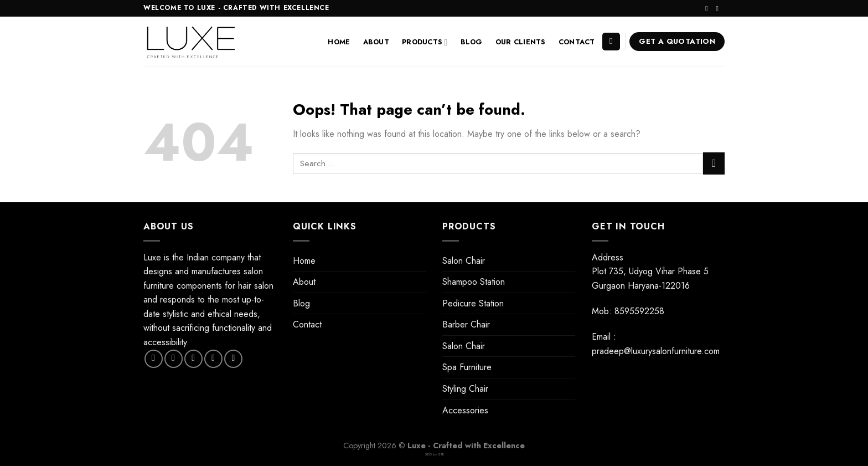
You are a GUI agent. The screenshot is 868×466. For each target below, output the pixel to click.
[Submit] (714, 163)
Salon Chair (464, 261)
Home (339, 42)
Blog (472, 42)
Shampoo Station (474, 282)
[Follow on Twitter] (193, 359)
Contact (577, 42)
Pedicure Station (473, 303)
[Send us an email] (719, 8)
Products (425, 42)
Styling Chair (465, 389)
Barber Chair (466, 324)
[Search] (611, 42)
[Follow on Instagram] (709, 8)
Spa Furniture (467, 367)
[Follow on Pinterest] (233, 359)
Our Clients (521, 42)
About (376, 42)
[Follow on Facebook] (154, 359)
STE (441, 454)
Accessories (465, 410)
